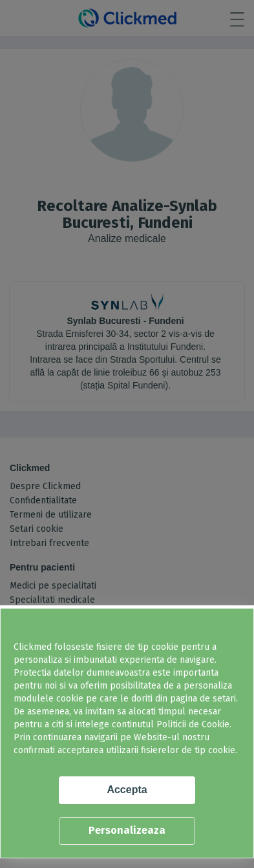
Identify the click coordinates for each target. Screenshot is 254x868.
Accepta (127, 790)
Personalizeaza (127, 830)
